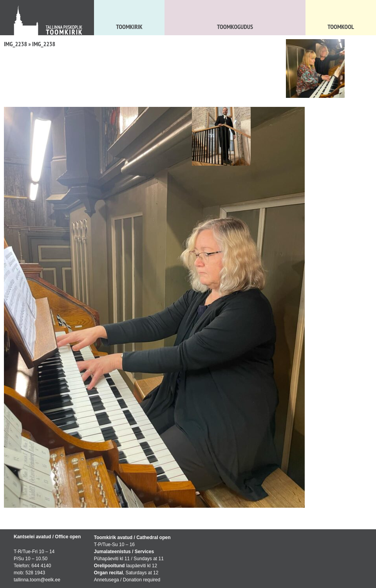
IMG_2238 (15, 44)
